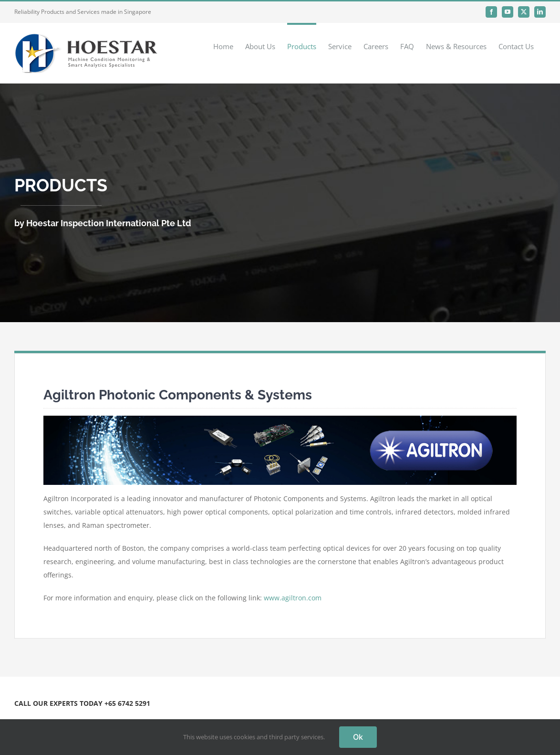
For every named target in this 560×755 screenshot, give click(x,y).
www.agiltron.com (293, 598)
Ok (358, 737)
